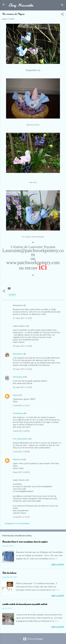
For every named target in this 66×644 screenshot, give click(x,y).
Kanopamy (18, 377)
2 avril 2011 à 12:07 (21, 406)
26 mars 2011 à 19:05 (22, 387)
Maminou (17, 459)
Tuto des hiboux (9, 573)
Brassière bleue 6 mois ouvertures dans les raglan (25, 542)
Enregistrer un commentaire (17, 523)
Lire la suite (58, 565)
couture (12, 295)
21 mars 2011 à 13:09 (22, 318)
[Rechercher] (62, 5)
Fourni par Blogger (33, 639)
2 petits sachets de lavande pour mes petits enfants (25, 604)
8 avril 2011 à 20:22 (21, 472)
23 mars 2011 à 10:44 (22, 346)
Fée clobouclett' (20, 439)
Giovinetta (17, 413)
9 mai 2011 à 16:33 (21, 517)
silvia (15, 395)
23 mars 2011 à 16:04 (22, 369)
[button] (62, 15)
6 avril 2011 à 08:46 (21, 452)
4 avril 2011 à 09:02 (21, 431)
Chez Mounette (21, 5)
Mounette (17, 354)
